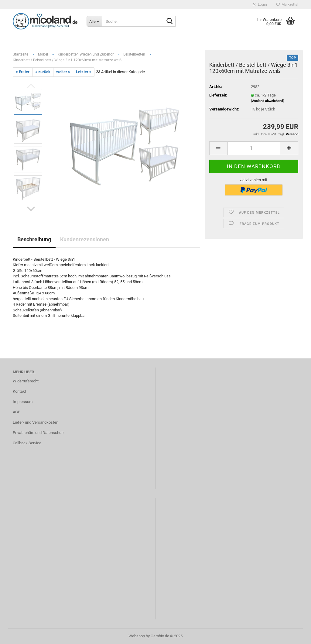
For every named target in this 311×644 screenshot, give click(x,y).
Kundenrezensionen (85, 239)
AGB (17, 412)
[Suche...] (94, 21)
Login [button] (260, 5)
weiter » (63, 72)
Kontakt (19, 391)
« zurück (43, 72)
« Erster (23, 72)
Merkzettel (287, 5)
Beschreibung (34, 239)
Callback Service (27, 443)
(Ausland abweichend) (268, 101)
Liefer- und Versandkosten (36, 422)
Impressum (23, 402)
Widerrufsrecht (26, 381)
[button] (31, 209)
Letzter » (84, 72)
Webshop (137, 636)
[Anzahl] (254, 148)
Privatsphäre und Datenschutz (39, 433)
